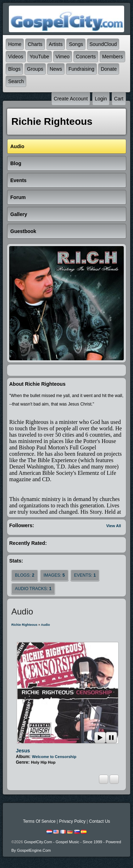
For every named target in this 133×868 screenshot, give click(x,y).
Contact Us (99, 821)
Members (112, 57)
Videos (16, 57)
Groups (35, 69)
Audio (45, 625)
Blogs (14, 69)
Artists (56, 44)
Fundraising (81, 69)
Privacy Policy (72, 821)
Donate (109, 69)
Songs (76, 44)
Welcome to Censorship (54, 757)
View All (113, 526)
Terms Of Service (39, 821)
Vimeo (63, 57)
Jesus (23, 751)
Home (15, 44)
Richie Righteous (24, 625)
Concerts (86, 57)
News (56, 69)
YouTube (40, 57)
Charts (35, 44)
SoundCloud (103, 44)
